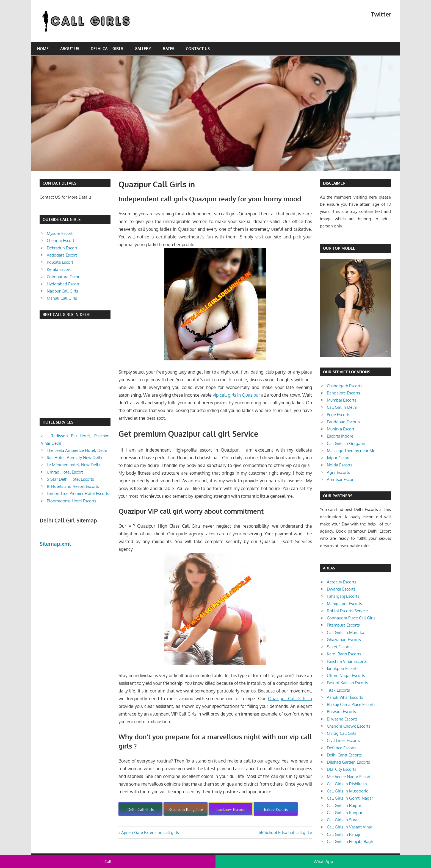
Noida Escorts (340, 465)
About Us (70, 48)
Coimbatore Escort (64, 277)
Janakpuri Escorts (343, 668)
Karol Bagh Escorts (344, 654)
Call (108, 862)
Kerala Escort (59, 269)
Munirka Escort (341, 429)
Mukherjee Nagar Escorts (350, 777)
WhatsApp (323, 862)
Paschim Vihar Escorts (347, 661)
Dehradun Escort (62, 248)
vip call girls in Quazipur (236, 395)
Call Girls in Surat (343, 820)
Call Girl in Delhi (342, 407)
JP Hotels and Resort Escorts (73, 486)
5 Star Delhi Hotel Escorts (70, 479)
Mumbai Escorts (342, 400)
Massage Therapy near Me (351, 451)
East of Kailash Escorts (347, 683)
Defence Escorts (342, 748)
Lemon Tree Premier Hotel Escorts (78, 493)
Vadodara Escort (62, 255)
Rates (168, 48)
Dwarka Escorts (341, 589)
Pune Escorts (339, 415)
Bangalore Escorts (343, 393)
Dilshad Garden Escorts (348, 762)
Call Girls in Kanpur (345, 813)
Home (43, 48)
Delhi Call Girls (107, 48)
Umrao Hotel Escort (65, 472)
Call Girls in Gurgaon (346, 443)
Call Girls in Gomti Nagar (350, 798)
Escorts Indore (340, 436)
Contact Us (198, 48)
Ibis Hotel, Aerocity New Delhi (74, 457)
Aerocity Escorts (342, 582)
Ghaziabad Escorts (344, 640)
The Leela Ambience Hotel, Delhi (77, 450)
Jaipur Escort (338, 458)
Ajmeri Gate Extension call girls (150, 832)
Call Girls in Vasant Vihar (350, 827)
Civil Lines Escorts (343, 740)
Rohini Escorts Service (347, 611)
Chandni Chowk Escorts (349, 726)
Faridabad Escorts (343, 422)
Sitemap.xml (55, 544)
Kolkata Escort (60, 262)
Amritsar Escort (341, 479)
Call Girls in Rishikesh (347, 784)
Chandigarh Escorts (345, 386)
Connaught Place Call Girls (351, 618)
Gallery (143, 48)
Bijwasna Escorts (342, 719)
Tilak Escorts (338, 690)
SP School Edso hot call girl (284, 832)
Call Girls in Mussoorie (348, 791)
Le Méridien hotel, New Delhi (74, 465)
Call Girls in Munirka (346, 632)
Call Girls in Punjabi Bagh (350, 841)
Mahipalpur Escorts (344, 604)
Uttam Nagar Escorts (346, 676)
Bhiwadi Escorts (341, 712)
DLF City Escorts (342, 769)
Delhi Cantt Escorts (344, 755)
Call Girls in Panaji (343, 834)
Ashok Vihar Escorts (345, 697)
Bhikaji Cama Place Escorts (351, 704)
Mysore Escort (60, 233)
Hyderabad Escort (63, 284)
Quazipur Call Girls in (290, 699)
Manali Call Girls (62, 298)
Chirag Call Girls (342, 733)
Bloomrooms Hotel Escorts (71, 501)
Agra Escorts (338, 472)
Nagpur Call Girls (62, 291)
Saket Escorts (339, 647)
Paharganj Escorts (343, 596)
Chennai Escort (60, 240)
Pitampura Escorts (343, 625)
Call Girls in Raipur (344, 806)
